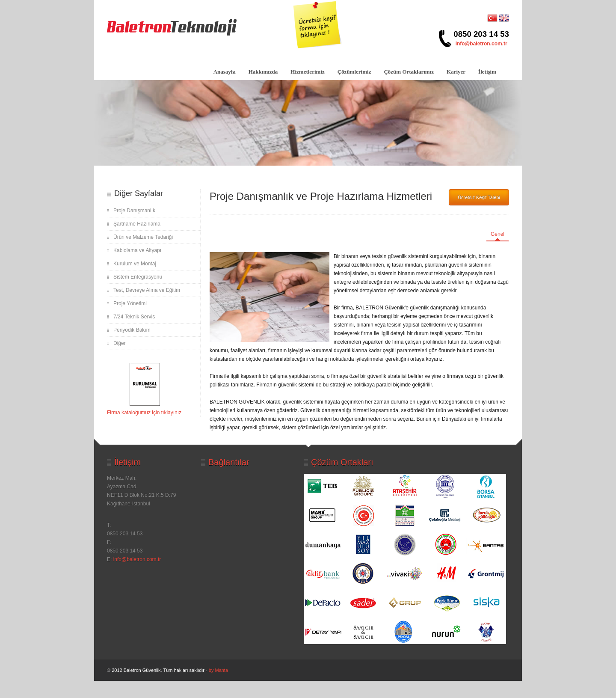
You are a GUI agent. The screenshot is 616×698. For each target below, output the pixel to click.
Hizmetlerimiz (307, 72)
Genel (498, 234)
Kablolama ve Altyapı (137, 250)
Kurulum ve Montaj (135, 264)
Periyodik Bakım (132, 330)
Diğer (120, 343)
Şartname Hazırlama (137, 224)
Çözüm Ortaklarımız (409, 72)
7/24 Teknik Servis (134, 317)
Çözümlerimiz (354, 72)
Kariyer (456, 72)
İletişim (487, 72)
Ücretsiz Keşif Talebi (479, 197)
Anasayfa (225, 72)
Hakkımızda (263, 72)
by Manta (218, 670)
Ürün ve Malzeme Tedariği (143, 237)
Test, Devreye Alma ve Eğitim (147, 290)
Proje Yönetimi (130, 303)
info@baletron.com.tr (481, 44)
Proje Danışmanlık (134, 211)
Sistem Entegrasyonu (138, 277)
